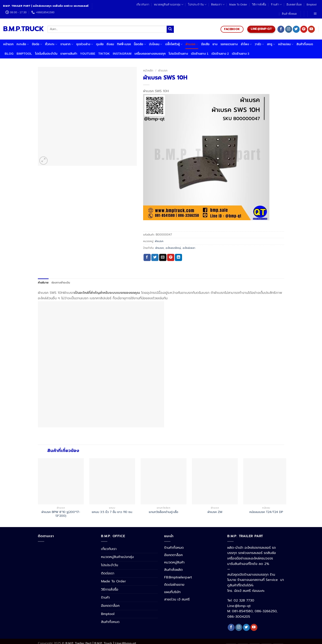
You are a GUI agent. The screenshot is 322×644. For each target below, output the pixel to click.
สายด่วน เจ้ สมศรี (177, 599)
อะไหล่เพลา (189, 248)
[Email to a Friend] (163, 257)
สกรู (271, 44)
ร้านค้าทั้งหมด (174, 548)
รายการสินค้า (69, 54)
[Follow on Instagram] (289, 29)
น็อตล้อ (140, 44)
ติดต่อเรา (218, 5)
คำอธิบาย (43, 283)
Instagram (122, 54)
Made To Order (238, 5)
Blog (9, 54)
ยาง (215, 44)
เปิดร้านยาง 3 (241, 54)
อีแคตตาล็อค (294, 5)
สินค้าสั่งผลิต (173, 570)
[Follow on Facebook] (281, 29)
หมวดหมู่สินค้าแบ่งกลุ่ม (168, 5)
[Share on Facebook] (147, 257)
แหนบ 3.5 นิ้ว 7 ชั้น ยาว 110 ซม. (112, 512)
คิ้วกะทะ (51, 44)
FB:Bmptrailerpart (178, 577)
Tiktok (104, 54)
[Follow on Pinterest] (304, 29)
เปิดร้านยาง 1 (200, 54)
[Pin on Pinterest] (171, 257)
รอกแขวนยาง (229, 44)
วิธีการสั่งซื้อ (259, 5)
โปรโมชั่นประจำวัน (46, 54)
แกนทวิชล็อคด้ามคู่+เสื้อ (164, 512)
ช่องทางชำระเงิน (61, 283)
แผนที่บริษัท (172, 592)
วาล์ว (259, 44)
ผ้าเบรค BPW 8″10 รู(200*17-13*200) (61, 514)
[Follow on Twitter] (296, 29)
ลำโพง (246, 44)
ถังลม (110, 44)
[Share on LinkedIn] (178, 257)
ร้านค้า (276, 5)
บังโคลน (156, 44)
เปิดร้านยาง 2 (220, 54)
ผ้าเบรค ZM (215, 512)
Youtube (88, 54)
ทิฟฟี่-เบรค (124, 44)
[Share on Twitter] (155, 257)
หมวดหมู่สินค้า (174, 562)
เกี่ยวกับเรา (143, 5)
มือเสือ (205, 44)
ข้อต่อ (37, 44)
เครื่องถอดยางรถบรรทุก (150, 54)
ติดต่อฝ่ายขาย (174, 585)
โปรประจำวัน (197, 5)
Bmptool (312, 5)
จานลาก (67, 44)
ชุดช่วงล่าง (85, 44)
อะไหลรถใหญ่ (173, 248)
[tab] (43, 283)
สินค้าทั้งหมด (289, 14)
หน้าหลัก (148, 71)
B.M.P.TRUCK (22, 29)
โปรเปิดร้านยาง (178, 54)
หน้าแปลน (286, 44)
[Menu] (315, 14)
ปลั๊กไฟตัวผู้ (174, 44)
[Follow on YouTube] (311, 29)
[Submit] (170, 29)
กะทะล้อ (23, 44)
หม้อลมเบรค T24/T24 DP (266, 512)
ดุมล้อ (100, 44)
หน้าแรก (8, 44)
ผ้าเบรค (192, 44)
